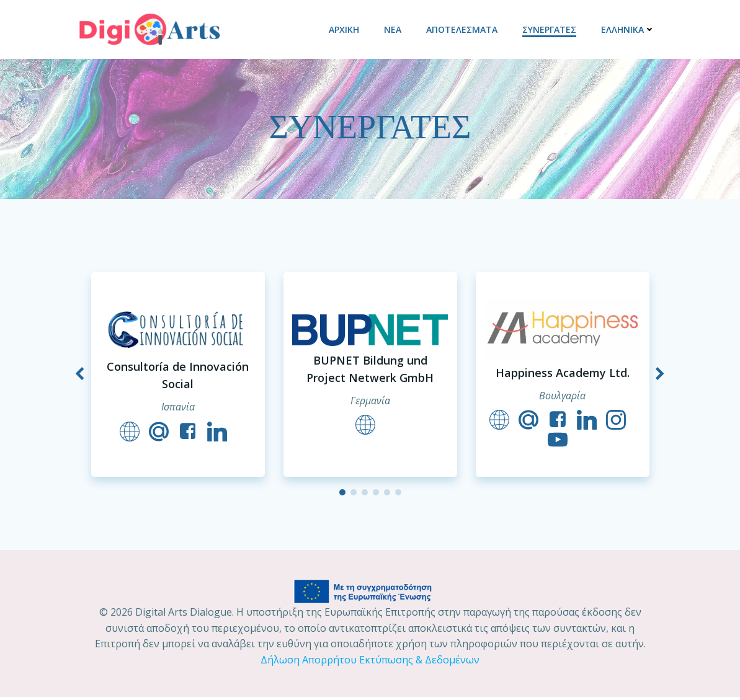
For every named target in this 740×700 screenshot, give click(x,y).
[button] (342, 495)
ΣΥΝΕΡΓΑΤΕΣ (550, 29)
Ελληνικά (629, 29)
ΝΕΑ (393, 29)
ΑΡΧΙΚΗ (345, 29)
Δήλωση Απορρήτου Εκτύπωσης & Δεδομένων (370, 663)
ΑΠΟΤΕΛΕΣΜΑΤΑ (462, 29)
